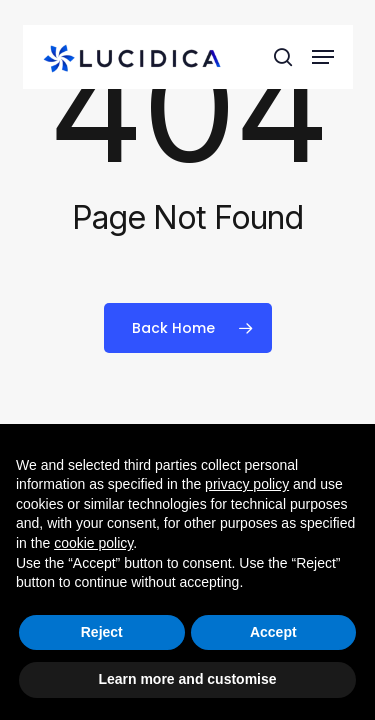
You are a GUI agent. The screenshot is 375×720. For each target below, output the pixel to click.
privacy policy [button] (247, 484)
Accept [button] (273, 632)
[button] (323, 57)
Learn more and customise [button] (187, 679)
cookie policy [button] (93, 543)
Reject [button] (102, 632)
